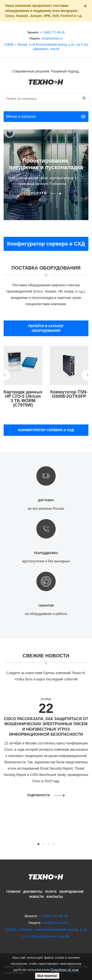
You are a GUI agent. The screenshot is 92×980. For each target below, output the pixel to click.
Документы (33, 892)
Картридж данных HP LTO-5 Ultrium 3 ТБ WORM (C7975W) (23, 398)
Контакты (55, 897)
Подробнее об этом (65, 970)
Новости (36, 897)
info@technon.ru (52, 39)
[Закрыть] (85, 6)
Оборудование (72, 892)
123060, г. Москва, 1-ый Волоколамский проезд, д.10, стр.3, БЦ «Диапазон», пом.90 (46, 47)
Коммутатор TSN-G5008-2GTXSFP (69, 394)
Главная (13, 892)
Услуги (39, 193)
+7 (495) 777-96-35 (52, 32)
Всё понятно (47, 976)
